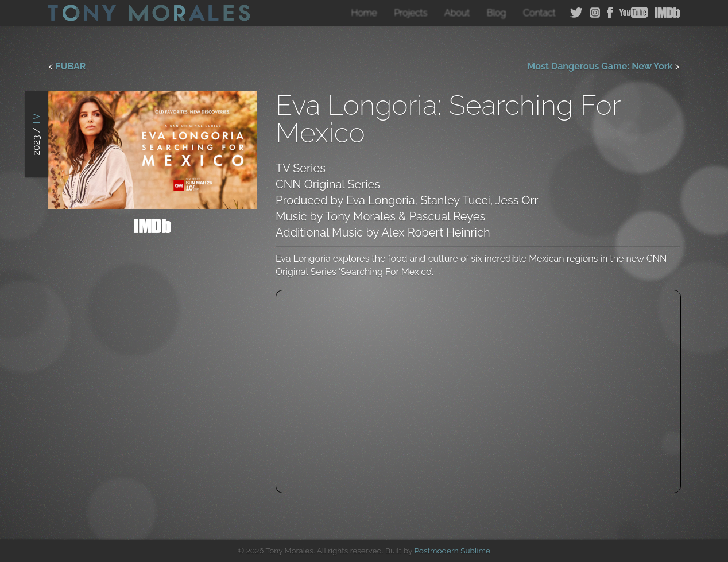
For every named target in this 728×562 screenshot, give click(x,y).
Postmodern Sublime (452, 551)
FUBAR (70, 66)
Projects (411, 13)
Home (364, 13)
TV (36, 120)
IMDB (667, 13)
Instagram (595, 13)
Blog (497, 13)
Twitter (576, 13)
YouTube (634, 13)
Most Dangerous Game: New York (600, 66)
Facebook (610, 13)
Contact (539, 13)
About (457, 13)
